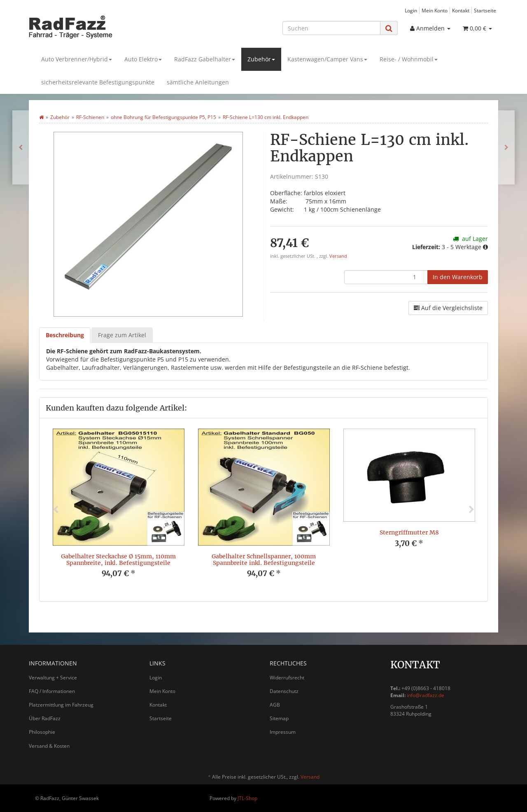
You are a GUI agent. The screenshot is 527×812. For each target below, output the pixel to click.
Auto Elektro (143, 59)
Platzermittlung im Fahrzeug (61, 705)
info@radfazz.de (426, 695)
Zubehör (261, 59)
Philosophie (42, 732)
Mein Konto (435, 10)
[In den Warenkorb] (458, 277)
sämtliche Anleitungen (198, 82)
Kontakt (461, 10)
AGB (275, 705)
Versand (338, 256)
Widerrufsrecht (287, 678)
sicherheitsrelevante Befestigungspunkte (98, 82)
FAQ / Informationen (52, 691)
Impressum (283, 732)
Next (471, 510)
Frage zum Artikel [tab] (122, 335)
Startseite (485, 10)
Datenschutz (284, 691)
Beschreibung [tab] (65, 335)
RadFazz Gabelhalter (205, 59)
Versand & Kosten (49, 746)
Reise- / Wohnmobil (409, 59)
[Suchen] (331, 28)
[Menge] (386, 277)
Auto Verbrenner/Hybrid (77, 59)
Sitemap (279, 718)
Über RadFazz (45, 718)
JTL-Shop (247, 798)
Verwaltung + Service (53, 678)
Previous (56, 510)
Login (411, 10)
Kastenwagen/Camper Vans (327, 59)
